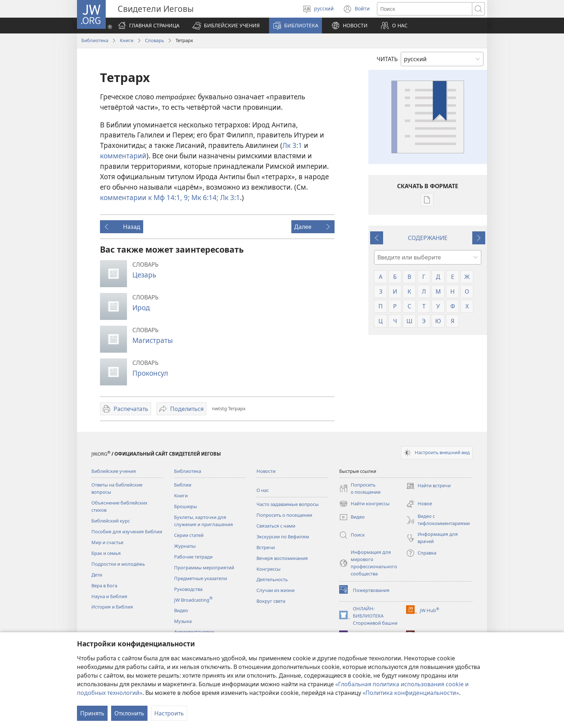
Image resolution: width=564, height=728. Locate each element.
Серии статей (189, 535)
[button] (226, 26)
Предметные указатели (201, 578)
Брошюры (186, 506)
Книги (127, 40)
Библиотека (95, 40)
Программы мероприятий (204, 568)
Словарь (154, 40)
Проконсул (150, 373)
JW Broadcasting (193, 600)
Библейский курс (111, 521)
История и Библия (112, 607)
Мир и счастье (107, 542)
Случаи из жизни (276, 590)
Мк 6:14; (204, 197)
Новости (266, 471)
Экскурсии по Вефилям (283, 537)
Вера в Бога (104, 585)
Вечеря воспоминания (282, 558)
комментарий (123, 156)
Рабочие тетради (193, 557)
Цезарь (144, 275)
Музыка (183, 621)
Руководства (188, 589)
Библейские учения (114, 471)
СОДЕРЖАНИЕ (428, 238)
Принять (92, 713)
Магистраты (153, 340)
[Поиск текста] (425, 9)
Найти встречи (428, 486)
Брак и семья (106, 553)
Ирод (141, 308)
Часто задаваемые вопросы (288, 504)
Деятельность (272, 579)
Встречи (266, 547)
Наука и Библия (109, 596)
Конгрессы (269, 569)
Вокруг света (271, 601)
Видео (181, 610)
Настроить (169, 713)
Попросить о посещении (284, 515)
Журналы (185, 546)
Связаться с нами (276, 526)
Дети (97, 575)
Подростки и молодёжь (118, 564)
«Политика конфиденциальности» (411, 693)
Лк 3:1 (292, 145)
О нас (263, 490)
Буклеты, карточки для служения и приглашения (204, 521)
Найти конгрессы (364, 504)
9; (186, 197)
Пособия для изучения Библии (127, 532)
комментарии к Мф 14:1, (141, 197)
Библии (183, 485)
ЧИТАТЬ (387, 59)
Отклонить (129, 713)
